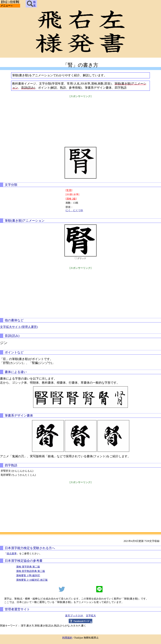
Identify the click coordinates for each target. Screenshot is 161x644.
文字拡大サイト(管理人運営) (19, 327)
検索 (31, 4)
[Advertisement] (80, 120)
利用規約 (67, 638)
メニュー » (6, 6)
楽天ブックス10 (74, 616)
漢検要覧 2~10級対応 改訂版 (32, 580)
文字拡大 (91, 616)
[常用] (69, 190)
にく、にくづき (74, 210)
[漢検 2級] (71, 199)
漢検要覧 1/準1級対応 (28, 575)
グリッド (82, 258)
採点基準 (12, 554)
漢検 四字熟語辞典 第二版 (31, 571)
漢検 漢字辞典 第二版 (28, 567)
